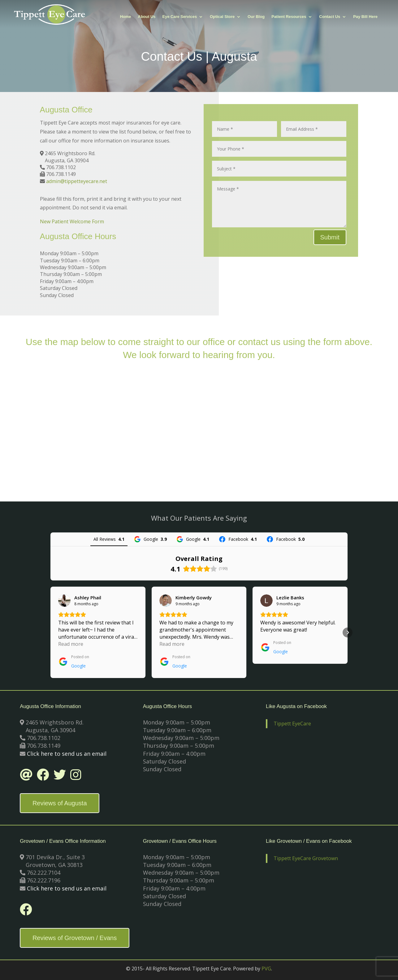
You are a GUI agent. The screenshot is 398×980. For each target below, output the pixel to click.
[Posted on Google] (74, 662)
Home (126, 17)
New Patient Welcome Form (72, 221)
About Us (147, 17)
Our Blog (256, 17)
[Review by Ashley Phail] (88, 597)
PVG (266, 969)
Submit (330, 237)
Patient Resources (289, 17)
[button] (50, 632)
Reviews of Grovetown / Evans (75, 938)
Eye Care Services (180, 17)
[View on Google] (64, 601)
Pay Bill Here (365, 17)
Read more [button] (71, 644)
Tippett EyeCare (292, 724)
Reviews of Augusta (60, 803)
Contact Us (330, 17)
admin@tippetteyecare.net (77, 181)
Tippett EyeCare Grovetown (306, 858)
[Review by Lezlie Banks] (290, 597)
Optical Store (222, 17)
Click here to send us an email (67, 754)
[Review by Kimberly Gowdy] (194, 597)
